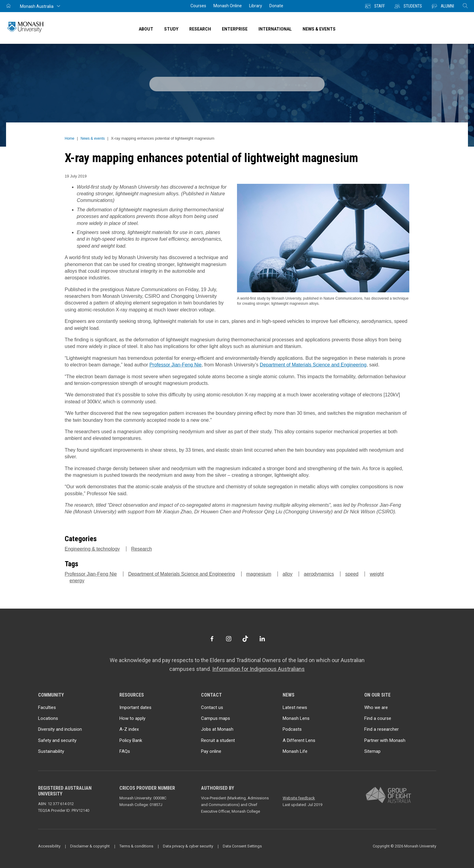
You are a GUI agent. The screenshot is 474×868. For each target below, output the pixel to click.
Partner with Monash (385, 740)
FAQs (125, 751)
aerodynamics (319, 574)
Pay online (211, 751)
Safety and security (57, 740)
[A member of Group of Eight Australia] (388, 795)
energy (77, 581)
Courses (198, 6)
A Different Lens (299, 740)
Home (70, 138)
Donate (276, 6)
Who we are (376, 707)
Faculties (47, 707)
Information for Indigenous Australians (258, 669)
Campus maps (216, 718)
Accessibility (49, 846)
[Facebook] (212, 639)
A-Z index (129, 729)
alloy (288, 574)
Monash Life (295, 751)
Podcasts (292, 729)
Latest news (295, 707)
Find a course (378, 718)
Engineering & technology (92, 549)
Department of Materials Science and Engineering (313, 365)
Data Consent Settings (242, 846)
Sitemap (372, 751)
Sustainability (51, 751)
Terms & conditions (136, 846)
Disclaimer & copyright (90, 846)
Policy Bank (131, 740)
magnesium (259, 574)
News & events (93, 138)
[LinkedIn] (262, 639)
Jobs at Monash (217, 729)
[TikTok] (245, 639)
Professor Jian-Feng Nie (175, 365)
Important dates (135, 707)
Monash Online (228, 6)
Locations (48, 718)
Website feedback (299, 798)
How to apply (132, 718)
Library (256, 6)
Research (141, 549)
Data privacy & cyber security (188, 846)
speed (352, 574)
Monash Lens (296, 718)
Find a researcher (381, 729)
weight (377, 574)
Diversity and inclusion (60, 729)
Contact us (212, 707)
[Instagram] (229, 639)
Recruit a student (218, 740)
